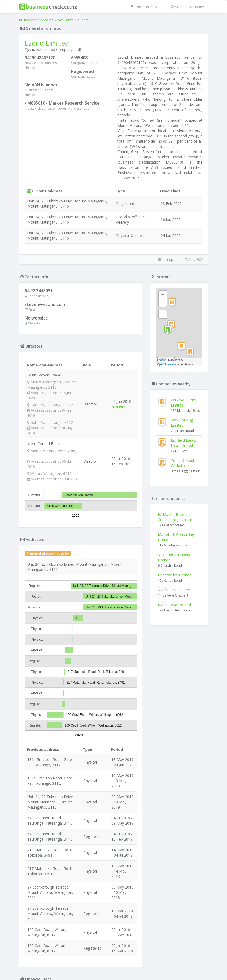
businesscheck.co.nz (36, 20)
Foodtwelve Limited (175, 575)
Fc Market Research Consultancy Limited (175, 517)
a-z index (65, 20)
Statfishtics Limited (174, 590)
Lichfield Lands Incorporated (183, 443)
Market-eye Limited (174, 605)
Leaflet (161, 360)
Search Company (187, 7)
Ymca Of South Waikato (184, 463)
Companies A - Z (146, 7)
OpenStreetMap (167, 364)
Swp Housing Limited (182, 423)
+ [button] (163, 295)
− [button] (163, 303)
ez (86, 20)
